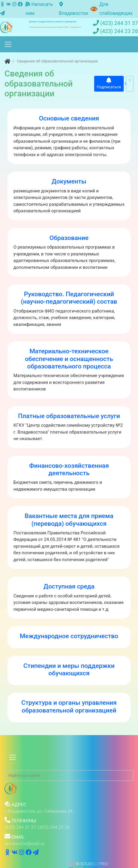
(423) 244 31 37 (115, 23)
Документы (69, 181)
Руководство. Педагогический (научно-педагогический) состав (69, 298)
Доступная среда (69, 586)
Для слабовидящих (116, 9)
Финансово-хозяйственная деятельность (69, 469)
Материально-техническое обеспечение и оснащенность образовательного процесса (69, 359)
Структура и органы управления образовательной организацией (69, 706)
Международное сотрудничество (69, 636)
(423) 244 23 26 (115, 31)
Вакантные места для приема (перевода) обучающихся (69, 519)
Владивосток (73, 9)
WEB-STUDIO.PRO (88, 864)
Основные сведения (69, 118)
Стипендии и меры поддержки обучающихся (69, 669)
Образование (69, 238)
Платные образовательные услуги (69, 416)
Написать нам (39, 9)
